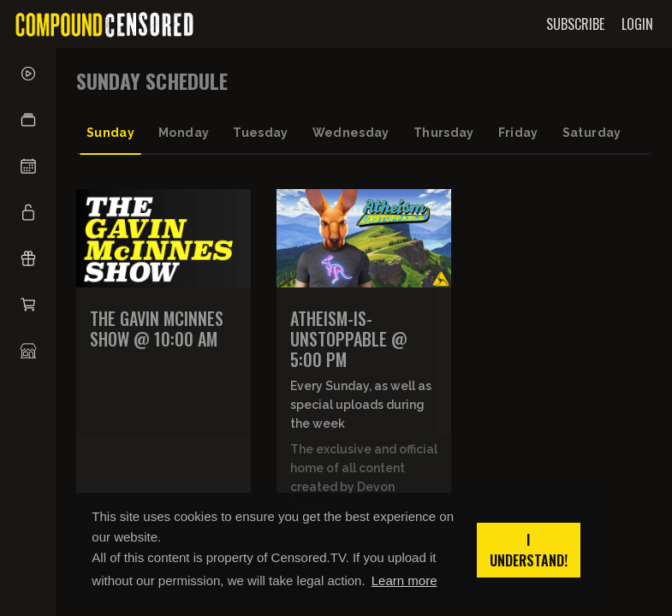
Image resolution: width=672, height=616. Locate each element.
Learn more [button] (404, 580)
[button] (28, 120)
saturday (592, 133)
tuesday (260, 133)
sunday (110, 133)
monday (184, 133)
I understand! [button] (529, 550)
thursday (444, 133)
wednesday (351, 133)
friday (518, 133)
